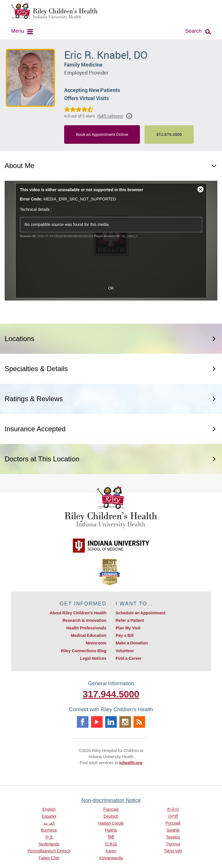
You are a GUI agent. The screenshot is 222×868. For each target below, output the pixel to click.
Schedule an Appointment (140, 613)
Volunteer (125, 651)
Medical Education (89, 635)
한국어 (173, 809)
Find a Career (128, 658)
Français (111, 809)
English (49, 809)
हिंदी (111, 837)
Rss (139, 722)
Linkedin (111, 722)
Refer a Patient (130, 620)
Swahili (173, 830)
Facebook (83, 722)
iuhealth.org (131, 763)
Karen (111, 851)
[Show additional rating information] (129, 116)
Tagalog (173, 837)
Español (49, 816)
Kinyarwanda (111, 858)
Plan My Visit (128, 628)
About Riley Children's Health (78, 613)
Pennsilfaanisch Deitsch (49, 851)
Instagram (125, 722)
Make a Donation (132, 643)
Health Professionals (87, 628)
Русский (173, 823)
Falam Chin (49, 858)
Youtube (97, 722)
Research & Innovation (84, 620)
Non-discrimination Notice (111, 800)
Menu (17, 31)
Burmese (49, 830)
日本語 (111, 844)
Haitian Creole (111, 823)
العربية (49, 823)
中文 (49, 837)
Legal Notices (93, 658)
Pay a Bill (125, 635)
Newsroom (96, 643)
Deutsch (111, 816)
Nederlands (49, 844)
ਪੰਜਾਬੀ (173, 816)
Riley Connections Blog (84, 651)
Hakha (111, 830)
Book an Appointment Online (102, 134)
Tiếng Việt (173, 851)
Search (194, 31)
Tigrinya (173, 844)
